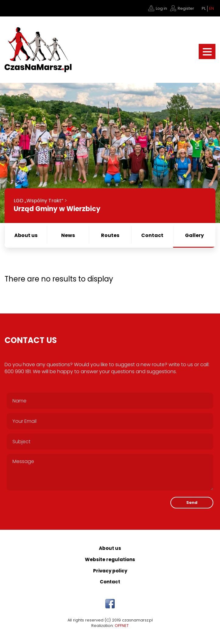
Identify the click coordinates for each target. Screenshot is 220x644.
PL (204, 9)
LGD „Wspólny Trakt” (38, 201)
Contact (152, 235)
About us (26, 235)
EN (211, 9)
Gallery (194, 235)
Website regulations (110, 559)
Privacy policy (110, 571)
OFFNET (122, 626)
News (68, 235)
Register (186, 8)
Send (192, 502)
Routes (110, 235)
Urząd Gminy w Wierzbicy (57, 209)
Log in (161, 8)
